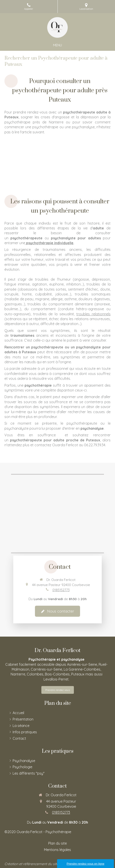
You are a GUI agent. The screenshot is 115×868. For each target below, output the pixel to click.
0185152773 (61, 590)
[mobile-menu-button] (57, 45)
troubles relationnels (93, 314)
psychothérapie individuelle (50, 243)
